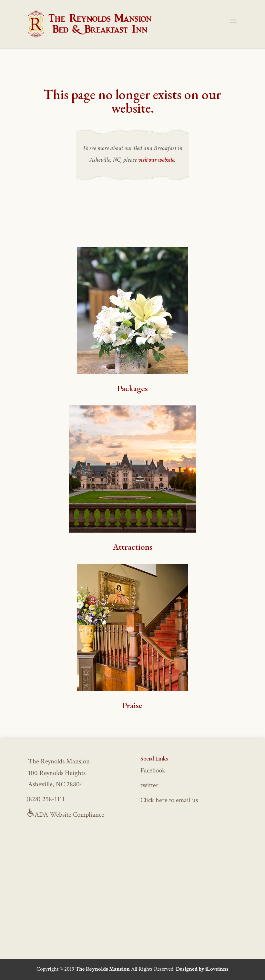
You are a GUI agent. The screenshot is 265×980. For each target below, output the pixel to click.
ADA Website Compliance (65, 815)
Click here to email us (169, 800)
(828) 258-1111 (46, 799)
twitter (149, 785)
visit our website (156, 160)
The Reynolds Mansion (103, 969)
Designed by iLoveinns (202, 969)
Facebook (153, 770)
